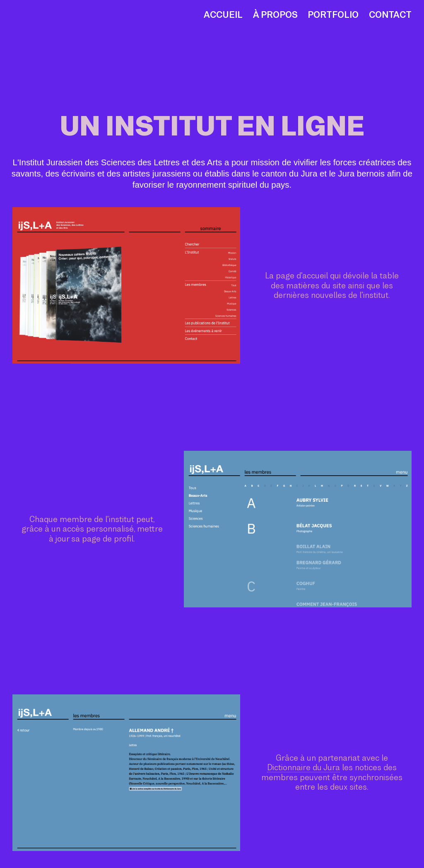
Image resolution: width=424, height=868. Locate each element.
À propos (275, 15)
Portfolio (333, 15)
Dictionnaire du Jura (304, 768)
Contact (390, 15)
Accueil (223, 15)
